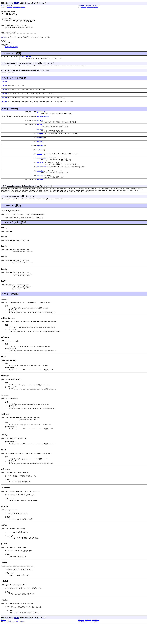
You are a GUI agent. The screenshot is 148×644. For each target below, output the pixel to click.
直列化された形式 (11, 48)
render (40, 161)
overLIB (3, 38)
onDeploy (40, 139)
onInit (40, 148)
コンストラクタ (17, 7)
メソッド (23, 7)
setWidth (40, 184)
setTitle (40, 179)
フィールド (10, 7)
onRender (40, 156)
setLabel (40, 170)
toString (40, 188)
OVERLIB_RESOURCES (27, 58)
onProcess (41, 152)
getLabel (40, 125)
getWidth (40, 134)
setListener (42, 174)
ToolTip (4, 83)
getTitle (40, 129)
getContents (42, 116)
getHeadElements (43, 120)
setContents (42, 165)
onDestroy (41, 143)
